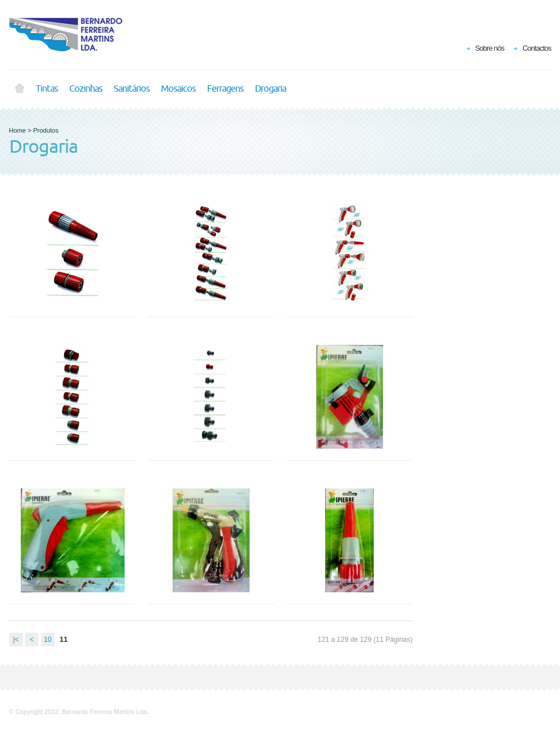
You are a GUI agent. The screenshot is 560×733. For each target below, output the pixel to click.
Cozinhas (86, 89)
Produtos (46, 130)
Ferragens (225, 89)
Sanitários (131, 89)
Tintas (47, 89)
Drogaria (270, 89)
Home (20, 89)
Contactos (537, 48)
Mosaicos (178, 89)
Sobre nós (490, 48)
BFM (73, 35)
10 (48, 640)
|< (16, 640)
